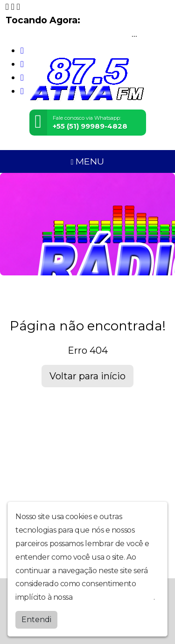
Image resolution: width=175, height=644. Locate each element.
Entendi (36, 620)
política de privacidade (114, 597)
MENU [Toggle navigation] (88, 161)
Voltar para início (87, 376)
